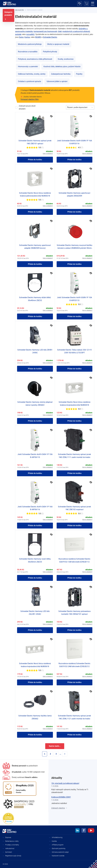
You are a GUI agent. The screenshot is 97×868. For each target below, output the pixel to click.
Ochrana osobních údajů (60, 852)
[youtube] (91, 831)
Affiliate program (58, 845)
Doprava (8, 837)
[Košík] (86, 3)
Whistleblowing (57, 837)
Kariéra (54, 841)
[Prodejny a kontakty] (24, 772)
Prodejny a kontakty (12, 845)
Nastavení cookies (58, 856)
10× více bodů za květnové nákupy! (65, 783)
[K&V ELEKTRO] (9, 3)
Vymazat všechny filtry (30, 99)
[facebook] (84, 831)
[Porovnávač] (80, 3)
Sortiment (9, 852)
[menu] (93, 4)
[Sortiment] (20, 777)
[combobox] (67, 107)
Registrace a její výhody (13, 856)
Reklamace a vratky (12, 841)
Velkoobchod (10, 848)
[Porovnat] (51, 117)
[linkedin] (77, 831)
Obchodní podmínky (59, 848)
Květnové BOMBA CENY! (61, 797)
